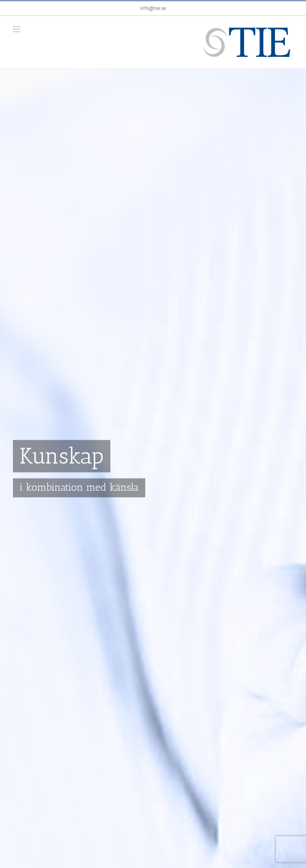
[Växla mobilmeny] (17, 29)
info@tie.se (153, 8)
